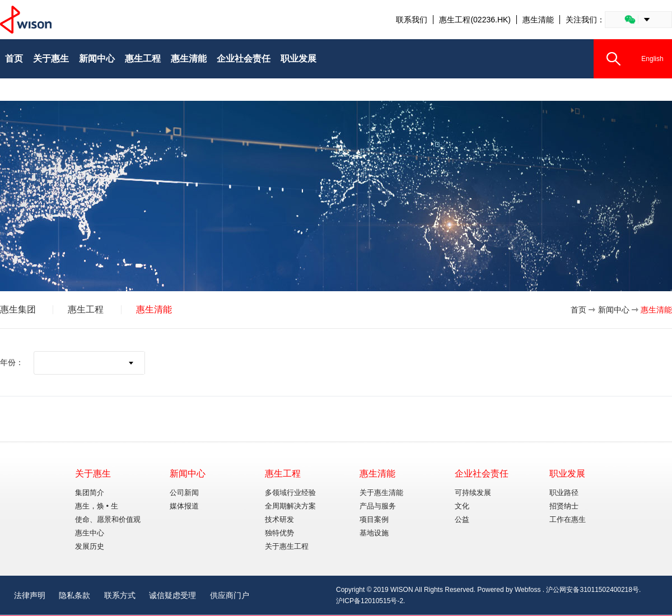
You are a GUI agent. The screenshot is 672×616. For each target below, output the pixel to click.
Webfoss (528, 590)
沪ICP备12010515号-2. (370, 601)
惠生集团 (18, 310)
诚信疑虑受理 (172, 595)
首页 (578, 310)
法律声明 (30, 595)
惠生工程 (86, 310)
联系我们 (412, 20)
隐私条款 (74, 595)
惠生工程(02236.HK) (475, 20)
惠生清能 (538, 20)
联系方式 (120, 595)
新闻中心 (614, 310)
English (652, 59)
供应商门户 (230, 595)
